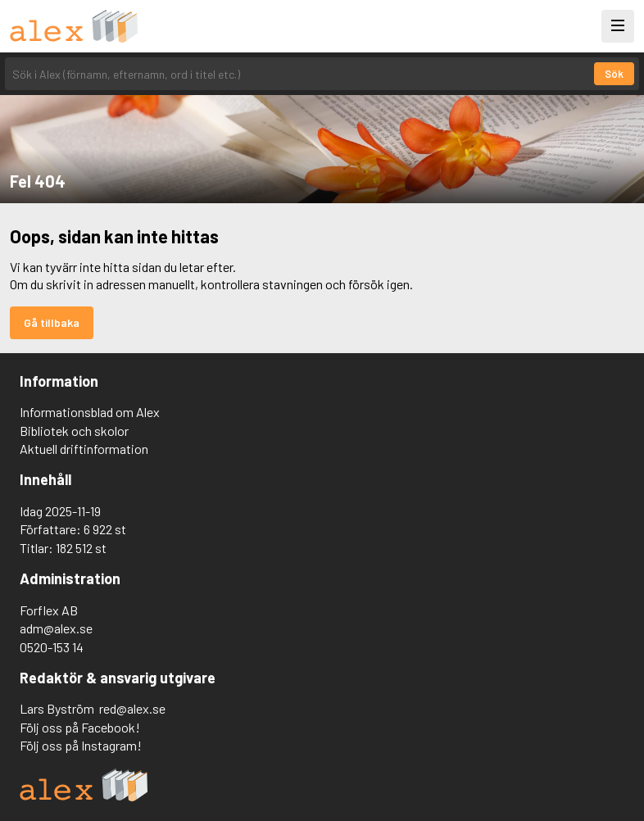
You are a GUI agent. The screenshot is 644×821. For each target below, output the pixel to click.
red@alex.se (132, 708)
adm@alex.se (56, 628)
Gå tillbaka (52, 322)
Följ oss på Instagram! (81, 745)
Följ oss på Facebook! (80, 727)
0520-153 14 (52, 647)
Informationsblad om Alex (90, 412)
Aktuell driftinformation (84, 449)
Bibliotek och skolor (74, 431)
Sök (614, 74)
